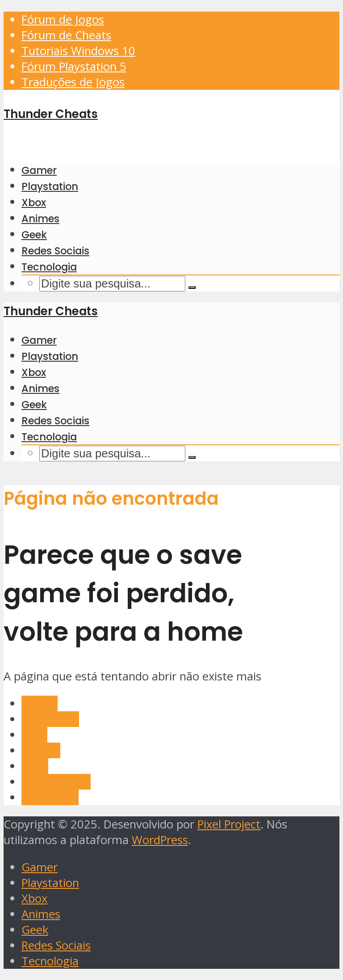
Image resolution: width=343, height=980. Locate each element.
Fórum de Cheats (66, 35)
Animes (40, 219)
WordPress (160, 840)
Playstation (50, 186)
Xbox (34, 203)
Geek (34, 235)
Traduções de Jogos (73, 82)
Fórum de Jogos (63, 19)
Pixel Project (229, 824)
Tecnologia (49, 267)
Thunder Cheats (51, 114)
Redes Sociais (55, 251)
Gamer (39, 170)
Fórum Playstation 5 (74, 66)
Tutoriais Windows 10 (78, 51)
